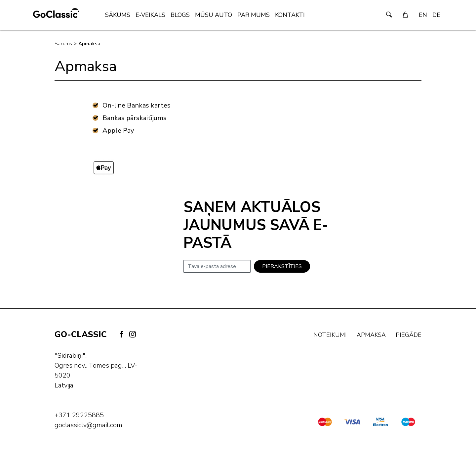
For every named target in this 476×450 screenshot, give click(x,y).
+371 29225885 (79, 415)
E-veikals (150, 15)
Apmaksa (89, 44)
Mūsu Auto (214, 15)
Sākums (118, 15)
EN (423, 15)
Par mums (254, 15)
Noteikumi (330, 335)
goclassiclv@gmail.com (88, 425)
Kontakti (290, 15)
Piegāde (409, 335)
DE (436, 15)
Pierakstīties (282, 266)
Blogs (180, 15)
